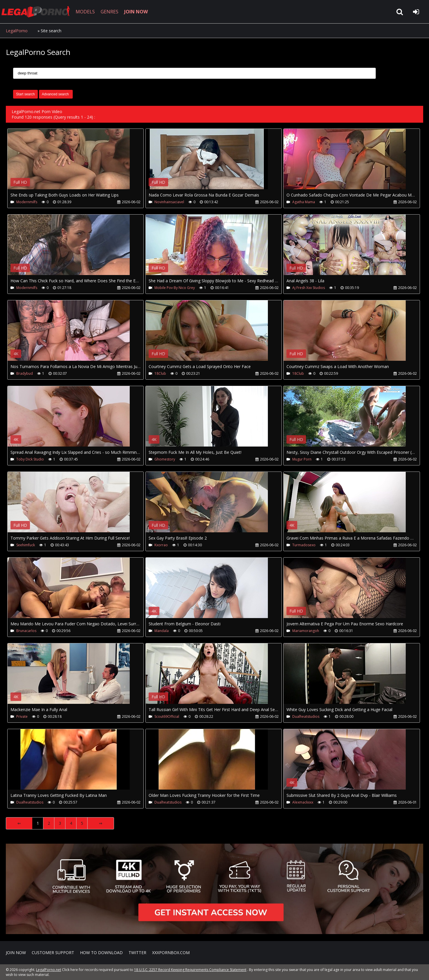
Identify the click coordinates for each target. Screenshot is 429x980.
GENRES (110, 12)
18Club (160, 373)
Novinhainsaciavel (169, 202)
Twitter (137, 953)
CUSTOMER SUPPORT (53, 953)
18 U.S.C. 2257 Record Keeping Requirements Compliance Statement (190, 970)
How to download (101, 953)
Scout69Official (167, 716)
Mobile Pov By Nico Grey (175, 288)
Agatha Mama (304, 202)
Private (22, 716)
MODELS (85, 12)
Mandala (162, 631)
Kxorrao (161, 545)
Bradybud (25, 373)
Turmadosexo (304, 545)
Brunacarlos (26, 631)
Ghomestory (165, 459)
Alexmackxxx (303, 802)
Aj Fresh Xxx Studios (309, 288)
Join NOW (16, 953)
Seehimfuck (26, 545)
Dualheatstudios (306, 716)
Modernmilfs (27, 202)
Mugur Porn (302, 459)
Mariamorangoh (306, 631)
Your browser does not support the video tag (69, 163)
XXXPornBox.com (171, 953)
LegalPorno (17, 31)
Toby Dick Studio (30, 459)
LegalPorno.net (38, 12)
